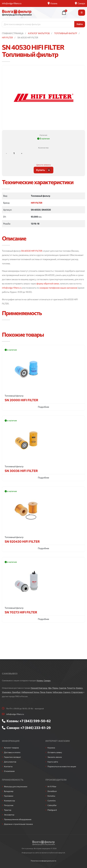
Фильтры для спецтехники (16, 786)
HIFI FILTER (37, 203)
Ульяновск (7, 692)
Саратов (63, 688)
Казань (53, 3)
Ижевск (79, 688)
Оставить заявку (55, 752)
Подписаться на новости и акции (62, 766)
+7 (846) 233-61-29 (36, 728)
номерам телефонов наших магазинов (58, 288)
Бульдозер (9, 791)
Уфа (50, 688)
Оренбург (16, 692)
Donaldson (52, 791)
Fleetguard (52, 810)
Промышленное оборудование (18, 819)
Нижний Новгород (39, 688)
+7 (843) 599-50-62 (35, 721)
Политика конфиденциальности (43, 861)
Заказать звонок (55, 757)
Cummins (52, 801)
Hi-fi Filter (52, 786)
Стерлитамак (77, 692)
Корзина (51, 748)
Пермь (55, 688)
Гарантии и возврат (12, 757)
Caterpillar (52, 805)
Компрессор (10, 801)
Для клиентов (10, 762)
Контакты (8, 766)
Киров (49, 692)
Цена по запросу (43, 165)
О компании (9, 771)
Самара (80, 3)
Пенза (43, 692)
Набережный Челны (30, 692)
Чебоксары (57, 692)
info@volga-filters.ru (12, 3)
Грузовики (9, 796)
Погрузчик (9, 805)
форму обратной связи (48, 284)
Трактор (8, 810)
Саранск (67, 692)
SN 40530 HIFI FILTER (32, 251)
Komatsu (51, 796)
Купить (44, 170)
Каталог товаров (11, 748)
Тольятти (71, 688)
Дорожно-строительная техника (18, 824)
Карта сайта (53, 762)
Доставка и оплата (12, 752)
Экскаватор (9, 815)
